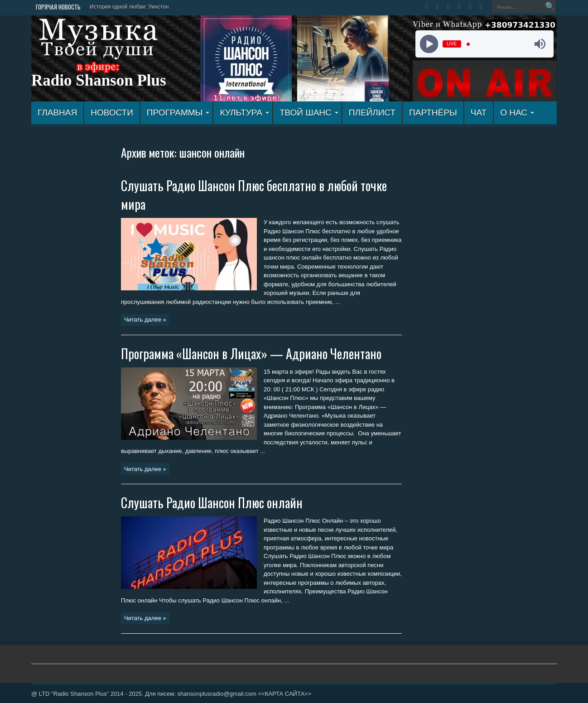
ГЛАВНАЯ (57, 113)
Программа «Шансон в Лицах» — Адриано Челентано (251, 354)
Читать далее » (145, 320)
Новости (112, 113)
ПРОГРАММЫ (178, 113)
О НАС (517, 113)
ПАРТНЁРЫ (433, 113)
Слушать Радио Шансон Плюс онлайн (212, 503)
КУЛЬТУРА (244, 113)
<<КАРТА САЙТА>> (284, 694)
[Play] (429, 44)
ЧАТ (479, 113)
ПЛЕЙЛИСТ (372, 113)
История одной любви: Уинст (126, 7)
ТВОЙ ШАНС (309, 113)
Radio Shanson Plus (99, 80)
